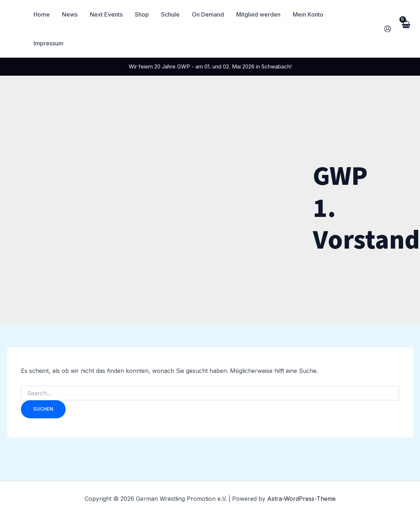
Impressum (349, 14)
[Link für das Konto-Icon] (388, 14)
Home (46, 14)
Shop (144, 14)
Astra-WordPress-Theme (301, 499)
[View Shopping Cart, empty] (406, 14)
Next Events (109, 14)
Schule (171, 14)
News (73, 14)
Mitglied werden (258, 14)
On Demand (208, 14)
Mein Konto (307, 14)
